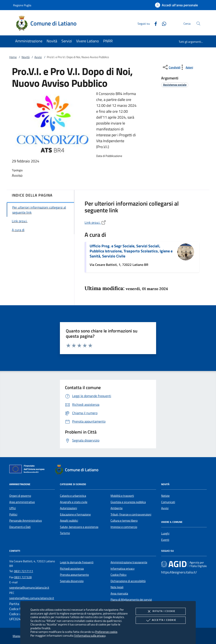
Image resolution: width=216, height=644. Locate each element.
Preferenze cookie (106, 632)
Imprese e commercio (124, 527)
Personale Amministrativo (26, 521)
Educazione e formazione (75, 514)
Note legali (117, 587)
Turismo (65, 533)
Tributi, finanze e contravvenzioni (131, 514)
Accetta (161, 620)
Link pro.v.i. (95, 222)
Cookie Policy (119, 575)
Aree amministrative (22, 502)
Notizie (165, 496)
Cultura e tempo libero (124, 521)
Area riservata (119, 593)
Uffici (13, 508)
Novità (26, 57)
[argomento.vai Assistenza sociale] (175, 85)
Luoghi (165, 533)
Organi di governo (20, 496)
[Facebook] (154, 23)
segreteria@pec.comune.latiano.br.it (32, 598)
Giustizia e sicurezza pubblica (128, 502)
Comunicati (168, 502)
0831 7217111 (24, 571)
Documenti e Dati (20, 527)
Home (13, 57)
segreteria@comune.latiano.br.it (29, 588)
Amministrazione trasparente (129, 562)
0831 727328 (23, 577)
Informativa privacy (123, 569)
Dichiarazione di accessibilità (128, 581)
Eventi (165, 540)
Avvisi (38, 57)
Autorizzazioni (68, 508)
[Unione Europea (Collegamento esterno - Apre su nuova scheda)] (28, 470)
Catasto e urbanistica (73, 496)
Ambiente (117, 508)
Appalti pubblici (69, 521)
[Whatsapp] (162, 23)
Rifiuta (161, 611)
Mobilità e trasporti (122, 496)
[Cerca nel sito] (198, 23)
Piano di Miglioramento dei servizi (131, 600)
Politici (13, 514)
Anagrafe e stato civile (74, 502)
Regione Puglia (22, 5)
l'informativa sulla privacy (90, 635)
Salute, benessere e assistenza (79, 527)
